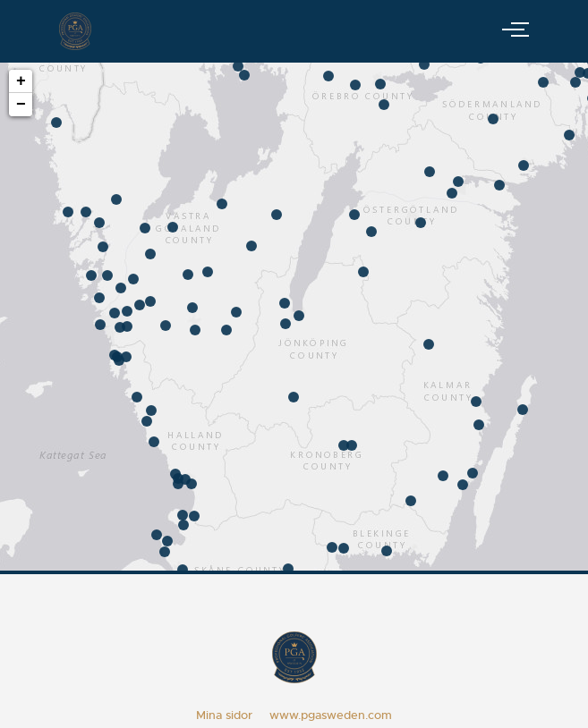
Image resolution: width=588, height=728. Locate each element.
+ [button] (21, 81)
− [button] (21, 105)
